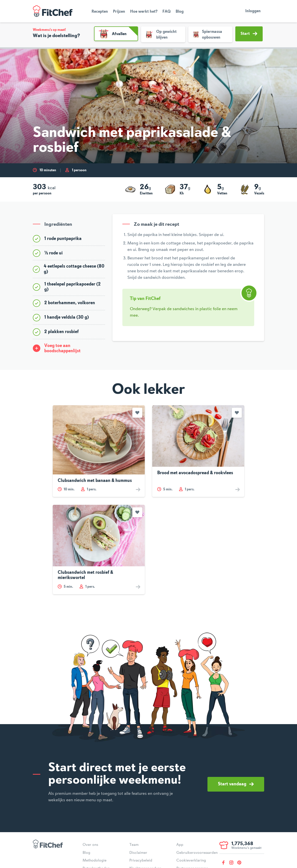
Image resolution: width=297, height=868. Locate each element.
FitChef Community (53, 11)
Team (134, 845)
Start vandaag (236, 784)
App (180, 845)
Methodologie (95, 861)
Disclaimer (138, 853)
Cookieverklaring (191, 861)
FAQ (167, 12)
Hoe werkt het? (144, 12)
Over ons (90, 845)
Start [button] (249, 34)
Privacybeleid (141, 861)
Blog (180, 12)
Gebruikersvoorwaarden (197, 853)
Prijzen (119, 12)
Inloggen (253, 11)
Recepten (100, 12)
